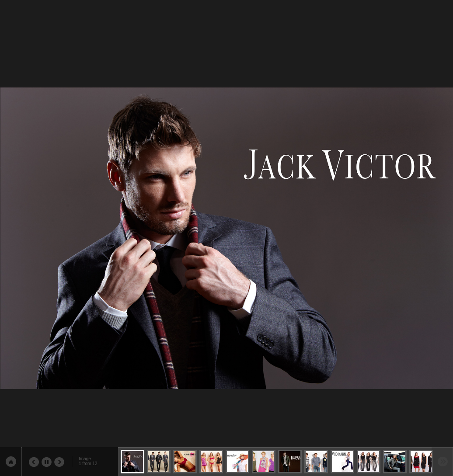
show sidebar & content (11, 462)
